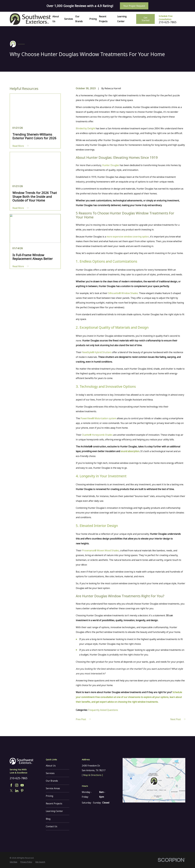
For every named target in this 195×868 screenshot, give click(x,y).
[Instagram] (17, 785)
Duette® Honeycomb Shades (97, 435)
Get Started (145, 19)
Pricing (49, 796)
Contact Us (52, 826)
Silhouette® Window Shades (123, 293)
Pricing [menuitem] (93, 19)
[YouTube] (22, 785)
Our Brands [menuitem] (79, 19)
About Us (51, 766)
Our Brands (52, 781)
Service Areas (53, 788)
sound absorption (130, 451)
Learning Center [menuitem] (122, 19)
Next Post (178, 719)
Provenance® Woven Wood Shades (100, 550)
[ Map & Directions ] (92, 775)
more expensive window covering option (128, 237)
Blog (48, 819)
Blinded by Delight (85, 128)
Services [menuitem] (69, 19)
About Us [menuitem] (56, 19)
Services (50, 773)
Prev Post (83, 719)
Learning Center (54, 811)
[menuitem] (13, 862)
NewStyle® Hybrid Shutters (97, 352)
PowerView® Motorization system (98, 418)
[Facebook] (11, 785)
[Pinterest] (22, 791)
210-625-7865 (168, 22)
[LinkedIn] (17, 791)
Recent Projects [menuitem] (103, 19)
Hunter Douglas (111, 165)
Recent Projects (54, 803)
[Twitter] (11, 791)
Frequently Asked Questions (103, 710)
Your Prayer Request (134, 6)
